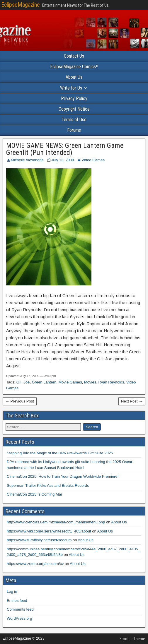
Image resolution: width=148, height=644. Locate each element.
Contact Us (74, 56)
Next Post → (132, 401)
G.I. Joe (23, 382)
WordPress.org (19, 618)
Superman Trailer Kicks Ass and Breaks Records (48, 485)
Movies (90, 382)
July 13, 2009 (63, 160)
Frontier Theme (132, 639)
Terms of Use (74, 120)
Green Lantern (44, 382)
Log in (12, 591)
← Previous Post (20, 401)
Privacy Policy (74, 99)
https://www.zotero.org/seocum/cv (35, 564)
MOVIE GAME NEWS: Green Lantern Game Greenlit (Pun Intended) (65, 149)
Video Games (93, 160)
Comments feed (20, 609)
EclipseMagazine (21, 5)
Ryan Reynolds (111, 382)
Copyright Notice (74, 109)
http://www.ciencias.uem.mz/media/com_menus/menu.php (56, 522)
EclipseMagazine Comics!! (74, 67)
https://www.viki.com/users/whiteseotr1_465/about (49, 531)
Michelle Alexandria (27, 160)
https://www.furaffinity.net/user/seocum (39, 540)
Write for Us (71, 88)
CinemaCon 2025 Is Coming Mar (34, 494)
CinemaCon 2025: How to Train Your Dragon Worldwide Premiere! (63, 476)
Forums (74, 130)
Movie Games (70, 382)
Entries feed (17, 601)
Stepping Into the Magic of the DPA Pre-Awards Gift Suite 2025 (60, 453)
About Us (74, 77)
